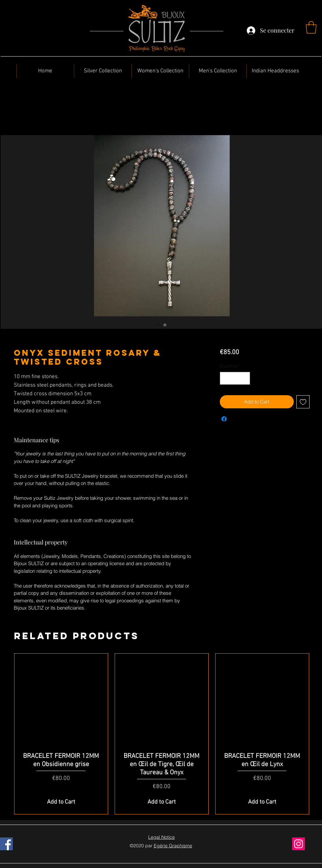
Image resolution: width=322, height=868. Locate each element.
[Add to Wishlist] (303, 402)
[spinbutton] (235, 378)
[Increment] (245, 378)
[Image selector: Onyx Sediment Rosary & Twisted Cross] (158, 325)
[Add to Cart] (61, 802)
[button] (311, 27)
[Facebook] (6, 844)
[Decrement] (225, 378)
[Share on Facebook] (224, 419)
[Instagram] (299, 844)
